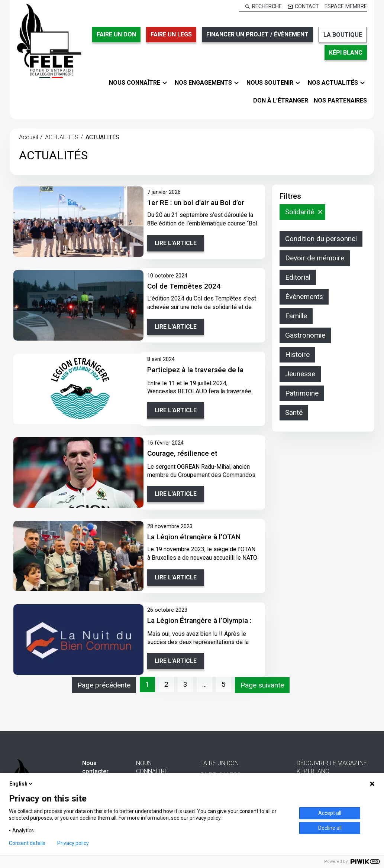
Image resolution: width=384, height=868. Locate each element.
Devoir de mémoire (315, 258)
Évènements (304, 297)
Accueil (28, 137)
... (204, 684)
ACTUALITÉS (62, 137)
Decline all (330, 828)
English (21, 784)
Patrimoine (302, 393)
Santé (294, 412)
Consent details (27, 843)
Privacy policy (73, 843)
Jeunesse (300, 374)
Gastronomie (305, 335)
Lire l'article (176, 243)
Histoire (297, 355)
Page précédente (104, 684)
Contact (307, 7)
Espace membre (346, 7)
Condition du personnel (321, 239)
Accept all (330, 813)
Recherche (267, 7)
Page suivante (262, 684)
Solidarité (300, 212)
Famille (296, 316)
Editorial (298, 277)
